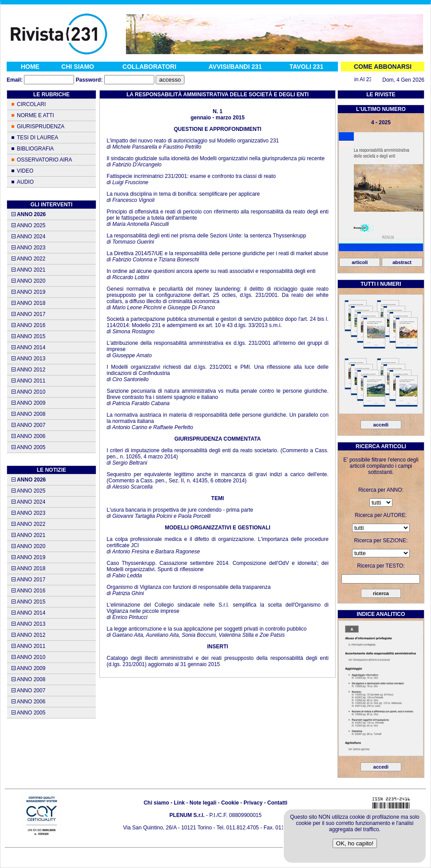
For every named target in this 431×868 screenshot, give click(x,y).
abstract (402, 262)
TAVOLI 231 (307, 67)
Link (179, 803)
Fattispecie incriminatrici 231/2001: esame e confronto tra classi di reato (191, 176)
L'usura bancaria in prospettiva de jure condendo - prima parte (180, 510)
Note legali (203, 803)
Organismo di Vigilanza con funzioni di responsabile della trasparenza (188, 587)
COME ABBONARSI (383, 67)
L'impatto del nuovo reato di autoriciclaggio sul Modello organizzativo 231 (193, 141)
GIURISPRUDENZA (41, 126)
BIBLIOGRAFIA (35, 149)
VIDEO (25, 171)
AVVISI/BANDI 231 (235, 67)
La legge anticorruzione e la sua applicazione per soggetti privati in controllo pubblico (206, 629)
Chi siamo (156, 803)
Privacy (253, 803)
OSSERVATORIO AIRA (44, 160)
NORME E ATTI (35, 115)
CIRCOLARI (31, 104)
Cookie (230, 803)
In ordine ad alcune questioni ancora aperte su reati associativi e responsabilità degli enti (211, 271)
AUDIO (25, 182)
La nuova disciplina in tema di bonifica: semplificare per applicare (183, 194)
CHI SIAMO (78, 67)
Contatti (277, 803)
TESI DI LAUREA (37, 138)
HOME (30, 67)
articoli (360, 262)
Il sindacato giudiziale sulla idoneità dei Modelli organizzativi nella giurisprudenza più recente (215, 158)
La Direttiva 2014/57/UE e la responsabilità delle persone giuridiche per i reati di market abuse (217, 253)
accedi (381, 425)
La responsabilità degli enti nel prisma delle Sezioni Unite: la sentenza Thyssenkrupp (206, 236)
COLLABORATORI (149, 67)
